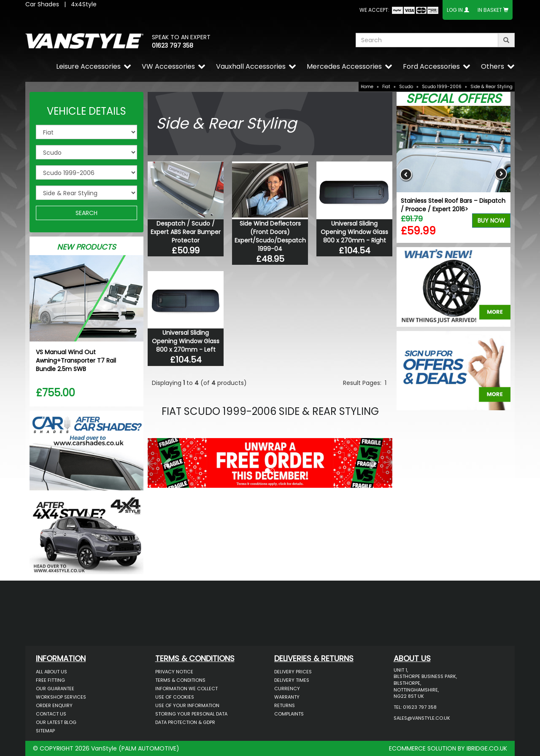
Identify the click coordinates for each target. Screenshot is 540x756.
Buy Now (491, 221)
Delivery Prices (293, 672)
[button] (166, 461)
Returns (285, 705)
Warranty (287, 697)
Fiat (386, 87)
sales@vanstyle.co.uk (422, 718)
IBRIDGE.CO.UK (487, 748)
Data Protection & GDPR (185, 722)
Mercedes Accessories (344, 66)
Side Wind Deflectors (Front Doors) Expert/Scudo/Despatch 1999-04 (270, 236)
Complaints (289, 714)
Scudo (406, 87)
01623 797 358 (173, 46)
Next (501, 174)
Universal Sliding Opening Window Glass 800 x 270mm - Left (186, 341)
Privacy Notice (174, 672)
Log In (455, 10)
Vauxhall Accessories (251, 66)
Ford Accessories (431, 66)
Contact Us (51, 714)
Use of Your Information (187, 705)
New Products (86, 247)
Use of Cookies (175, 697)
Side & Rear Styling (491, 87)
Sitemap (45, 731)
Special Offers (454, 99)
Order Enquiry (54, 705)
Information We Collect (186, 689)
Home (367, 87)
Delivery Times (292, 680)
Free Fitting (50, 680)
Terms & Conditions (180, 680)
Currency (287, 689)
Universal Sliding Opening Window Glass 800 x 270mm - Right (354, 232)
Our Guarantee (55, 689)
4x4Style (84, 4)
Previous (406, 174)
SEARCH (86, 213)
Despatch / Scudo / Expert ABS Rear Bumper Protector (186, 232)
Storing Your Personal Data (191, 714)
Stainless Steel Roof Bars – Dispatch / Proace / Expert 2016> (453, 205)
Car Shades (42, 4)
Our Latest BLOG (56, 722)
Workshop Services (61, 697)
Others (493, 66)
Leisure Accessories (88, 66)
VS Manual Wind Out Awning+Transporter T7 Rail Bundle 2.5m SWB (76, 361)
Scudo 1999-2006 (442, 87)
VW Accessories (168, 66)
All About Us (51, 672)
